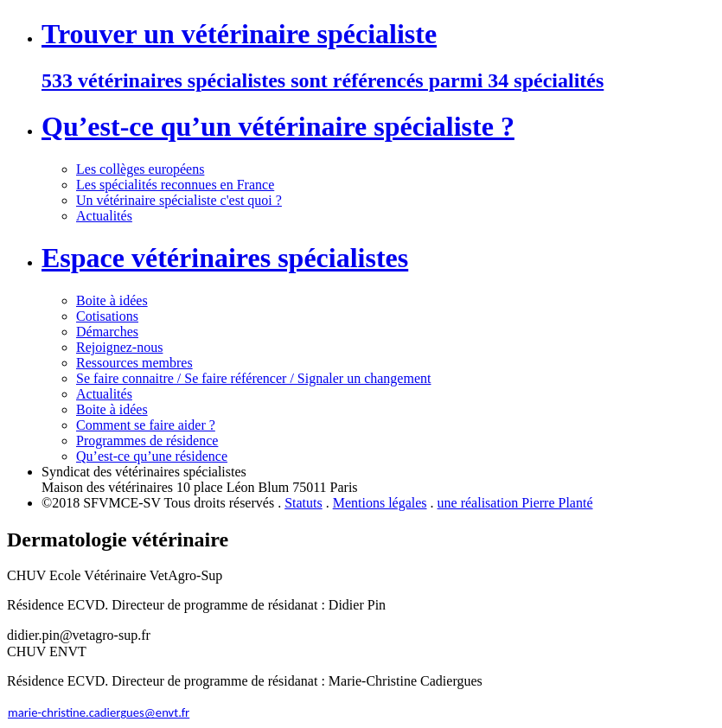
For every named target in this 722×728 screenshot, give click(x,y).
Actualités (104, 216)
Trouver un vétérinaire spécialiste (239, 34)
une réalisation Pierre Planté (515, 503)
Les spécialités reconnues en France (175, 185)
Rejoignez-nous (119, 347)
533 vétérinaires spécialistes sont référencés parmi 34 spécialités (323, 80)
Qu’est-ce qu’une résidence (152, 456)
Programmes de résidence (147, 441)
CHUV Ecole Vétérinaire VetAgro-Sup (115, 575)
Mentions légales (380, 503)
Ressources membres (134, 363)
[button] (361, 576)
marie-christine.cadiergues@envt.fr (99, 712)
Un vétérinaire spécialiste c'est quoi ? (179, 200)
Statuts (303, 503)
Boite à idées (112, 300)
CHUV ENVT (47, 651)
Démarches (107, 332)
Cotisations (107, 316)
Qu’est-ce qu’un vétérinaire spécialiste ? (278, 126)
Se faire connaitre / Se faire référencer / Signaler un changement (253, 378)
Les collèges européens (140, 169)
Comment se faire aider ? (146, 425)
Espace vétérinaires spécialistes (225, 258)
